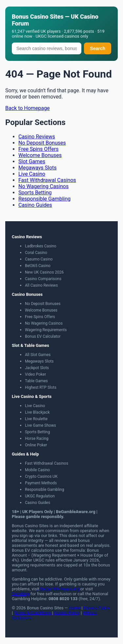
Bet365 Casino (38, 266)
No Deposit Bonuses (42, 143)
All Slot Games (38, 355)
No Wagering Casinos (43, 186)
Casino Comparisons (43, 279)
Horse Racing (37, 438)
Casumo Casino (39, 259)
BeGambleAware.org (60, 589)
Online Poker (36, 445)
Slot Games (32, 161)
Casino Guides (35, 205)
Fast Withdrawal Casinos (47, 180)
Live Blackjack (37, 412)
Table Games (36, 381)
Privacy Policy (97, 608)
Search (98, 48)
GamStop (21, 594)
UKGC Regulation (40, 496)
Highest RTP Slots (41, 387)
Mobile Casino (37, 470)
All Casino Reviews (41, 285)
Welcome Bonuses (40, 155)
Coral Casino (36, 253)
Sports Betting (35, 193)
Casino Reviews (37, 137)
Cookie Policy (67, 613)
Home (75, 608)
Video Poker (35, 374)
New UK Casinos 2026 (44, 272)
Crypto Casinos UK (41, 476)
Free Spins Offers (38, 149)
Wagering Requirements (46, 330)
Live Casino (32, 174)
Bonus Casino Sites (38, 17)
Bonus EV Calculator (43, 336)
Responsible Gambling (44, 199)
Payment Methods (41, 483)
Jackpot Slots (37, 368)
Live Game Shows (41, 425)
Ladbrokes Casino (41, 246)
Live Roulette (36, 419)
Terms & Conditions (32, 613)
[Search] (47, 48)
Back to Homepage (28, 108)
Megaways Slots (38, 168)
